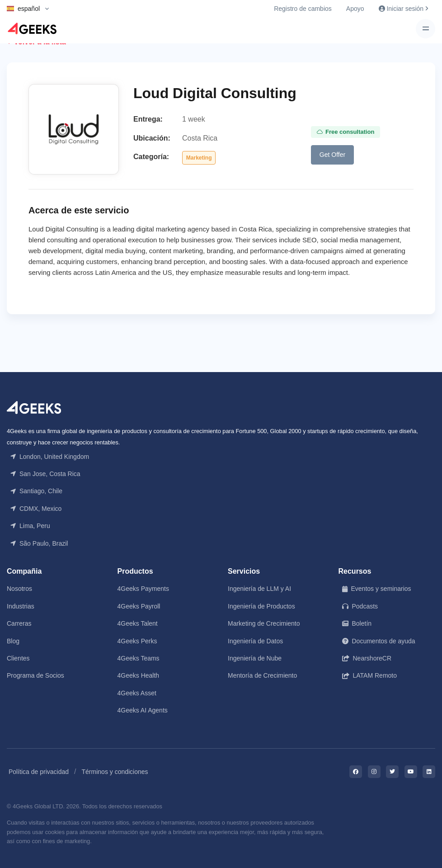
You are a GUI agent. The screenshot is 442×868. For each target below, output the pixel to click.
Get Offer (332, 155)
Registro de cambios (303, 9)
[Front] (34, 407)
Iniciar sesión (403, 9)
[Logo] (32, 28)
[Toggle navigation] (426, 29)
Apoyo (355, 9)
